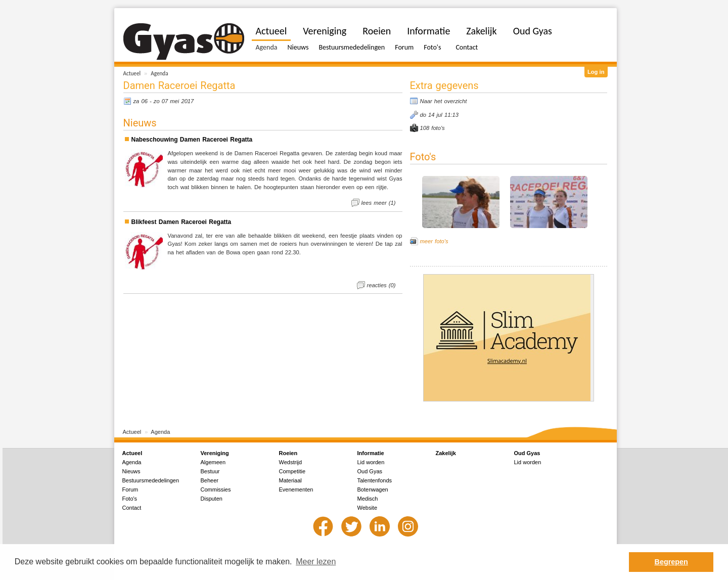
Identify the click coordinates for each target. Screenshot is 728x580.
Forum (404, 47)
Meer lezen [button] (316, 562)
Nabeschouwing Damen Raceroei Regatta (192, 140)
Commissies (216, 489)
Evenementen (296, 489)
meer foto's (434, 241)
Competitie (292, 471)
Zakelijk (481, 31)
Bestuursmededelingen (352, 47)
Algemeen (213, 462)
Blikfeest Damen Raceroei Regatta (181, 222)
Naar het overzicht (444, 101)
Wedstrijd (291, 462)
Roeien (377, 31)
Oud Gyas (533, 31)
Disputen (212, 499)
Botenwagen (373, 489)
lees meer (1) (379, 203)
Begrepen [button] (671, 562)
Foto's (432, 47)
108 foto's (433, 128)
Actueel (132, 73)
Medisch (368, 499)
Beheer (210, 480)
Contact (467, 47)
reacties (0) (381, 285)
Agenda (159, 73)
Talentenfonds (375, 480)
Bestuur (210, 471)
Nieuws (298, 47)
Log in (596, 72)
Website (368, 508)
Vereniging (325, 31)
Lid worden (371, 462)
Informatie (428, 31)
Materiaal (290, 480)
